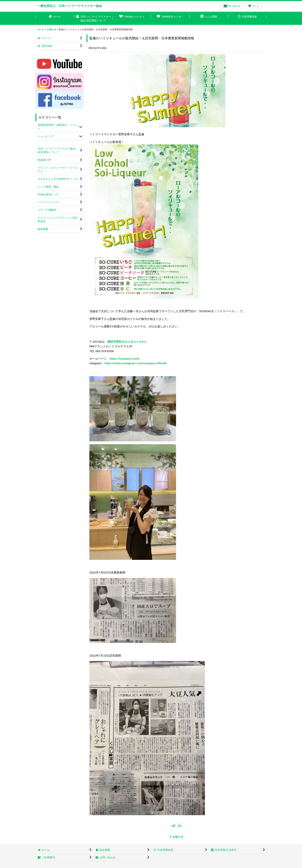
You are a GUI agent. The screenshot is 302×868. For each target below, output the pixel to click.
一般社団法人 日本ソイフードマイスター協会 (70, 6)
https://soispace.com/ (125, 359)
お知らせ (177, 837)
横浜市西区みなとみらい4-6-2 (127, 342)
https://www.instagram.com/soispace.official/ (136, 363)
